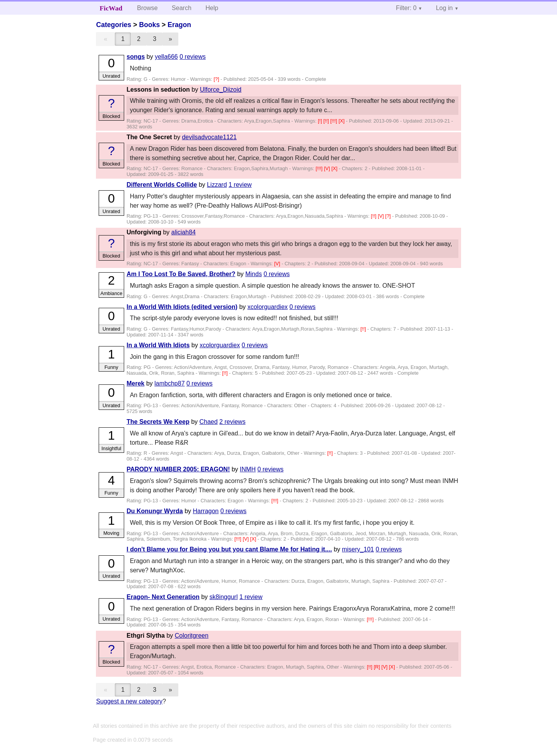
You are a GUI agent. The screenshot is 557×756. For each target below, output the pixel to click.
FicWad (111, 8)
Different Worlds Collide (162, 185)
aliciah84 (184, 232)
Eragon (179, 25)
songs (136, 57)
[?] (217, 79)
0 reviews (193, 57)
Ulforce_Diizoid (221, 90)
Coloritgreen (192, 636)
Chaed (208, 422)
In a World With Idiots (158, 345)
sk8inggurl (224, 597)
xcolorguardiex (268, 307)
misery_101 (358, 549)
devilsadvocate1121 (209, 137)
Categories (114, 25)
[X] (342, 121)
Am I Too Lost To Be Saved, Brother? (181, 274)
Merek (135, 383)
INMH (248, 469)
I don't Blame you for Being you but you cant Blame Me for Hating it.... (229, 549)
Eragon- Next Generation (163, 597)
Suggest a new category (129, 701)
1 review (240, 185)
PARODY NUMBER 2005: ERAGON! (178, 469)
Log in (444, 8)
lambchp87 (169, 383)
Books (149, 25)
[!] (321, 121)
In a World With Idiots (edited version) (182, 307)
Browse (147, 8)
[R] (378, 667)
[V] (327, 168)
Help (212, 8)
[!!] (327, 121)
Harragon (206, 511)
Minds (254, 274)
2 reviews (232, 422)
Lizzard (217, 185)
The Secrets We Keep (158, 422)
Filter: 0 (406, 8)
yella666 (166, 57)
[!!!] (334, 121)
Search (182, 8)
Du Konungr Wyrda (155, 511)
